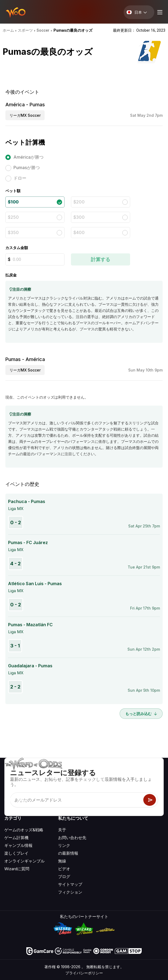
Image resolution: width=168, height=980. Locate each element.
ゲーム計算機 (16, 838)
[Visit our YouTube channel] (9, 800)
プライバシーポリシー (84, 973)
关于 (62, 830)
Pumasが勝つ (27, 167)
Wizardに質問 (17, 869)
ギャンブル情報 (18, 845)
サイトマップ (70, 884)
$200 (79, 202)
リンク (64, 845)
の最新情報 (68, 853)
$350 (13, 232)
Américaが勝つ (28, 157)
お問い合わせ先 (72, 838)
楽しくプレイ (16, 853)
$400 (79, 232)
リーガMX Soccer (25, 115)
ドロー (20, 178)
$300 (79, 217)
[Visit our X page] (21, 800)
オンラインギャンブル (24, 861)
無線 (62, 861)
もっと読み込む (141, 714)
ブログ (64, 877)
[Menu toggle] (159, 12)
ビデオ (64, 869)
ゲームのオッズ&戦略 (24, 830)
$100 (13, 202)
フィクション (70, 892)
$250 (13, 217)
